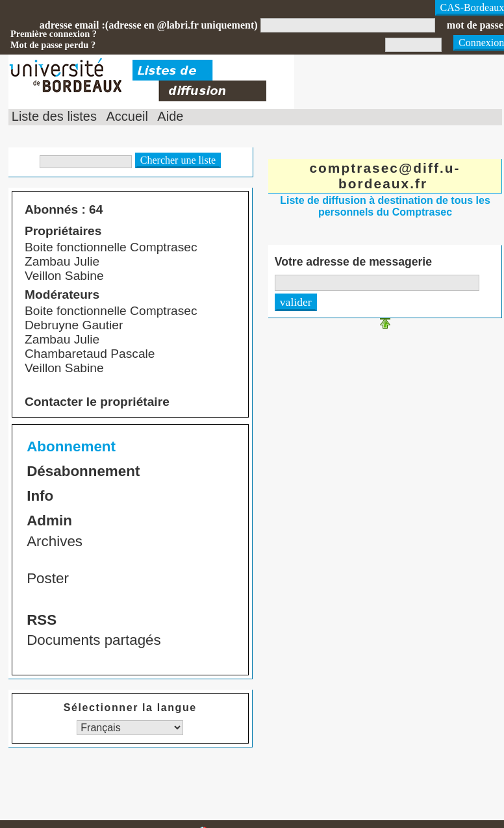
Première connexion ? (54, 34)
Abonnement (71, 446)
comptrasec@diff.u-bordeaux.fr (384, 176)
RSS (42, 620)
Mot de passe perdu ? (53, 45)
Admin (49, 521)
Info (40, 496)
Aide (170, 116)
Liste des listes (54, 116)
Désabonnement (83, 471)
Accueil (127, 116)
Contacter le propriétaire (97, 402)
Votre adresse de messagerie (353, 262)
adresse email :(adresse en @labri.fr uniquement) (149, 25)
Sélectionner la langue (130, 708)
